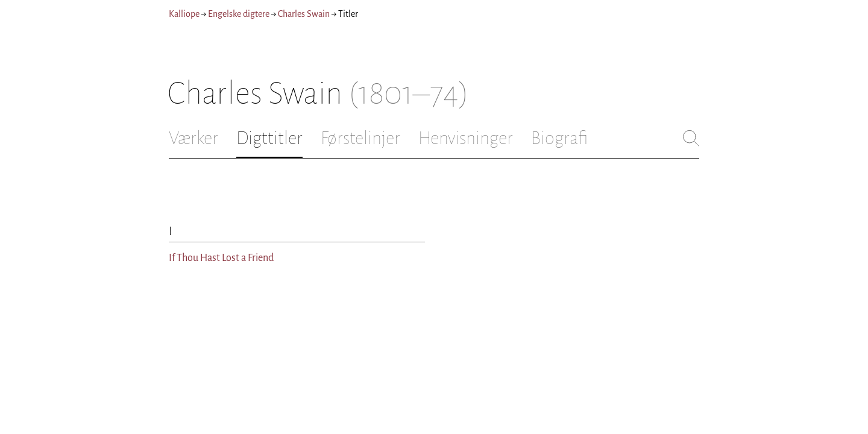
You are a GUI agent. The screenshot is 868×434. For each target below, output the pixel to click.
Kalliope (184, 14)
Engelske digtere (239, 14)
